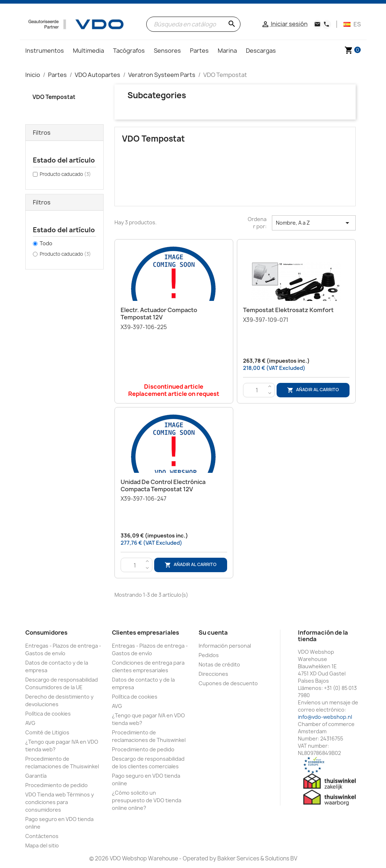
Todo (46, 243)
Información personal (225, 646)
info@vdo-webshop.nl (325, 717)
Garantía (36, 776)
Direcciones (213, 674)
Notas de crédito (219, 664)
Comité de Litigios (47, 732)
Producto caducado (65, 174)
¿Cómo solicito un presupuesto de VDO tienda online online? (147, 800)
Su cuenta (213, 632)
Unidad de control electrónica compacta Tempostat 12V (163, 485)
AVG (30, 723)
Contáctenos (42, 836)
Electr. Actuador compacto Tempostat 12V (159, 314)
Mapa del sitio (42, 845)
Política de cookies (48, 714)
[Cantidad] (257, 390)
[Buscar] (194, 24)
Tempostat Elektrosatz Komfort (288, 310)
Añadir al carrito (313, 390)
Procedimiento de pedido (57, 785)
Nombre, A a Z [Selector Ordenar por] (314, 223)
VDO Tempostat (54, 97)
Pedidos (209, 655)
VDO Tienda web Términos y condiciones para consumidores (60, 802)
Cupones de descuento (228, 683)
